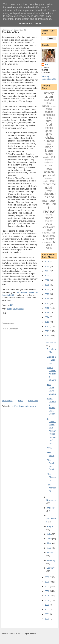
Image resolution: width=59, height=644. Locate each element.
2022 (47, 280)
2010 (47, 336)
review (49, 211)
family (15, 309)
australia (49, 100)
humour (49, 141)
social (49, 224)
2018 (47, 299)
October (51, 508)
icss (49, 144)
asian (49, 97)
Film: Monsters (51, 488)
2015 (47, 313)
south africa (49, 227)
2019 (47, 294)
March (50, 553)
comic (49, 112)
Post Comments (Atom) (25, 406)
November (51, 500)
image (49, 147)
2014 (47, 317)
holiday (21, 309)
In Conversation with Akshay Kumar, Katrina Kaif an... (51, 431)
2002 (47, 610)
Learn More (25, 23)
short (49, 218)
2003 (47, 605)
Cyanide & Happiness (51, 360)
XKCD (50, 448)
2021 (47, 285)
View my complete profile (49, 78)
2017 (47, 303)
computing (49, 115)
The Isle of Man (11, 32)
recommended (49, 186)
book (46, 106)
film (49, 121)
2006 (47, 591)
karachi (49, 154)
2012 (47, 327)
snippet (49, 221)
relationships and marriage (49, 197)
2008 (47, 582)
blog (49, 103)
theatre (50, 239)
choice (49, 109)
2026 (47, 262)
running (49, 215)
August (50, 526)
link (53, 157)
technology (49, 237)
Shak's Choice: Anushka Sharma (52, 374)
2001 (47, 614)
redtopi (49, 191)
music (49, 165)
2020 (47, 290)
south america (47, 231)
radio (46, 181)
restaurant (49, 206)
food (49, 125)
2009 (47, 577)
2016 (47, 308)
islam (49, 151)
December (51, 342)
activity (9, 309)
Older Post (33, 400)
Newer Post (7, 400)
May (49, 543)
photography (49, 179)
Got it (38, 23)
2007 (47, 586)
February (51, 560)
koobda (46, 157)
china (53, 106)
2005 (47, 596)
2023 (47, 276)
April (50, 548)
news (49, 169)
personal (49, 175)
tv (54, 242)
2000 (47, 619)
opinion (49, 172)
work (49, 248)
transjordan (47, 242)
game (49, 131)
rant (52, 181)
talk (54, 233)
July (49, 534)
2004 (47, 600)
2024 (47, 271)
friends (49, 128)
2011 (47, 331)
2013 (47, 322)
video (49, 245)
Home (20, 400)
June (50, 539)
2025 (47, 266)
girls (49, 134)
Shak (47, 64)
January (51, 568)
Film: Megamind (52, 477)
